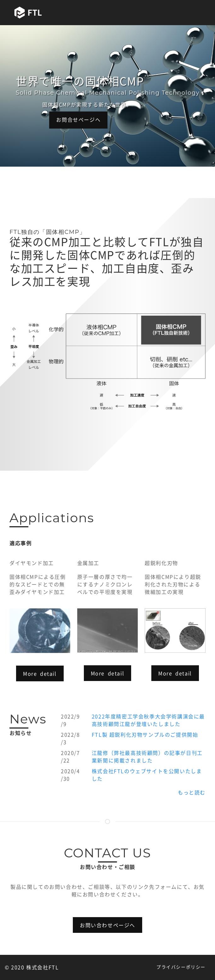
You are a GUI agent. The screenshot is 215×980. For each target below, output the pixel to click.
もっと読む (192, 793)
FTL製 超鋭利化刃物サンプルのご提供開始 (145, 735)
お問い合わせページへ (107, 925)
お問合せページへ (78, 120)
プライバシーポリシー (181, 967)
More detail (40, 674)
